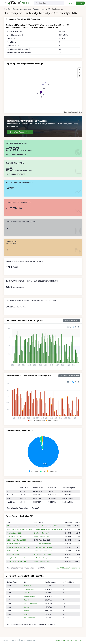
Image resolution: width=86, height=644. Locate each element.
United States (13, 9)
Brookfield (27, 586)
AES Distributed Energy (42, 554)
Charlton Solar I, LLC (41, 533)
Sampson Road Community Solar (18, 547)
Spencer (27, 607)
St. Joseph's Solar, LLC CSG (16, 561)
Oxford (26, 600)
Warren (26, 611)
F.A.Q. (81, 640)
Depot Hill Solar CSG (14, 544)
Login (71, 3)
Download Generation (72, 320)
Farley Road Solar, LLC (42, 558)
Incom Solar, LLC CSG (14, 536)
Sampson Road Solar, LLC (43, 547)
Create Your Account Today (20, 132)
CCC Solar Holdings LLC (43, 544)
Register (80, 3)
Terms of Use (72, 640)
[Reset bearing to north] (79, 76)
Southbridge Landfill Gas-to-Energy (19, 529)
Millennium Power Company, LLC (46, 526)
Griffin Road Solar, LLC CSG (16, 540)
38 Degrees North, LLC (42, 536)
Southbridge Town (30, 604)
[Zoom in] (79, 69)
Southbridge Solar (13, 554)
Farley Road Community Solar (17, 558)
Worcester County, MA (42, 9)
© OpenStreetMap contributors (72, 112)
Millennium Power (13, 526)
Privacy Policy (60, 640)
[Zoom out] (79, 73)
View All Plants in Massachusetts (68, 568)
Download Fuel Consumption (69, 376)
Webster (27, 614)
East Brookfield (29, 589)
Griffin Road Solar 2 (14, 551)
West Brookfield (29, 618)
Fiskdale (27, 593)
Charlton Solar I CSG (14, 533)
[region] (43, 90)
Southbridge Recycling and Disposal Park (49, 529)
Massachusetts (25, 9)
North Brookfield (30, 596)
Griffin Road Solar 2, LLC (43, 551)
